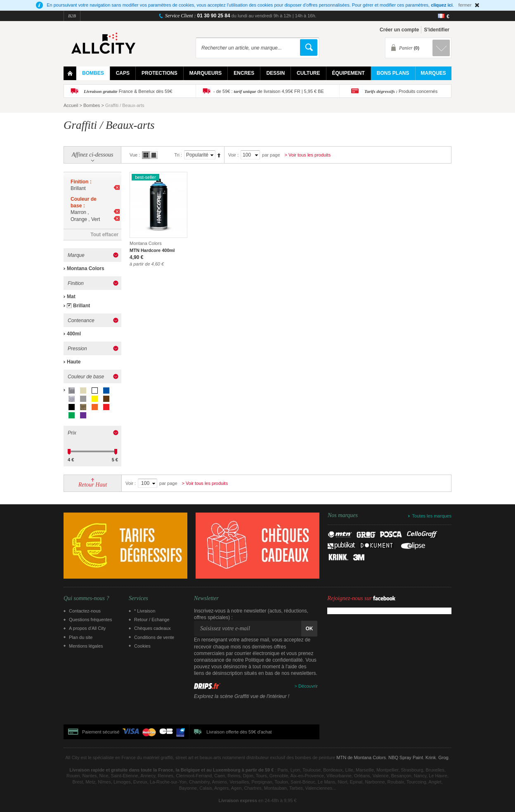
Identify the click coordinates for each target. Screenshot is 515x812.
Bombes (92, 105)
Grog (443, 757)
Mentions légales (86, 646)
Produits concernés (401, 91)
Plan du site (81, 637)
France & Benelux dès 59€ (128, 91)
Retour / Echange (152, 620)
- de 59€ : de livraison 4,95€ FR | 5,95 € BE (269, 91)
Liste (154, 155)
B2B (72, 16)
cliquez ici (442, 5)
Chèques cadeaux (152, 628)
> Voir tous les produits (308, 155)
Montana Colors (86, 268)
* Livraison (145, 611)
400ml (74, 334)
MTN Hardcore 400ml (152, 250)
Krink (431, 757)
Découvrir (308, 686)
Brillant (82, 306)
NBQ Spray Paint (406, 757)
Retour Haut (93, 485)
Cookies (142, 646)
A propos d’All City (87, 628)
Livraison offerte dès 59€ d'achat (239, 732)
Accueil (71, 105)
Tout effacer (104, 235)
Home (70, 73)
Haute (74, 362)
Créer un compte (399, 30)
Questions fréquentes (91, 620)
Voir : (233, 155)
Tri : (178, 155)
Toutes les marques (432, 516)
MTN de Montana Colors (361, 757)
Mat (71, 297)
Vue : (135, 155)
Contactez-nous (85, 611)
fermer (465, 5)
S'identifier (437, 30)
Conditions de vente (154, 637)
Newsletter (206, 598)
